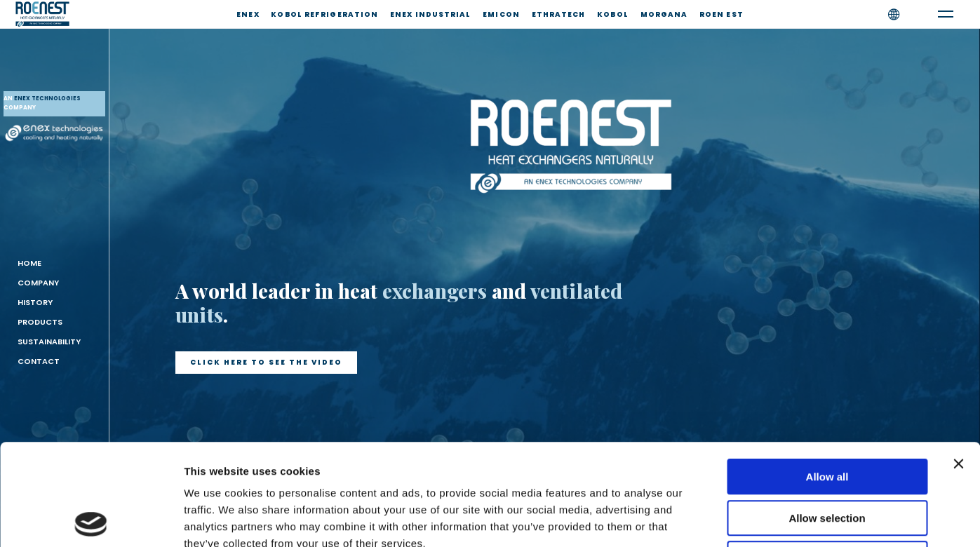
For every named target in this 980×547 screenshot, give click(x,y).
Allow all (827, 376)
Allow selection (827, 417)
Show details (736, 519)
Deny (827, 458)
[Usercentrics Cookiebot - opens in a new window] (91, 520)
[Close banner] (958, 363)
